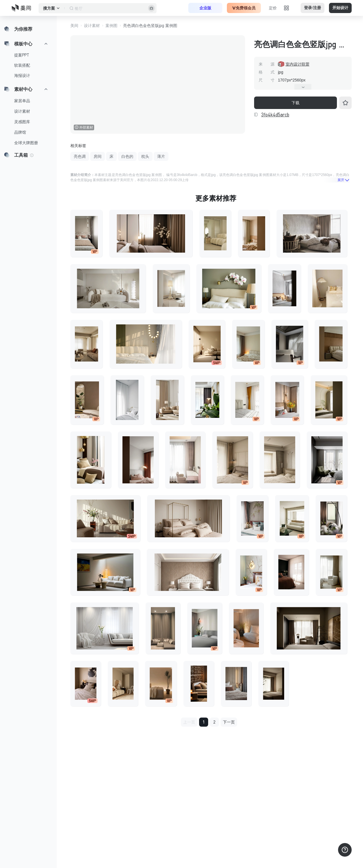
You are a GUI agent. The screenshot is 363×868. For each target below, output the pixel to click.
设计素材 (22, 111)
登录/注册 (313, 8)
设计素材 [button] (92, 26)
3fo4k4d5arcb (275, 115)
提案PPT (22, 55)
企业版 (205, 8)
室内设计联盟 (297, 64)
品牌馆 (20, 132)
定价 (273, 8)
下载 (296, 103)
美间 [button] (74, 26)
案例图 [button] (111, 26)
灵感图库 (22, 122)
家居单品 (22, 101)
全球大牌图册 (26, 143)
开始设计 (340, 8)
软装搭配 (22, 65)
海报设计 (22, 76)
